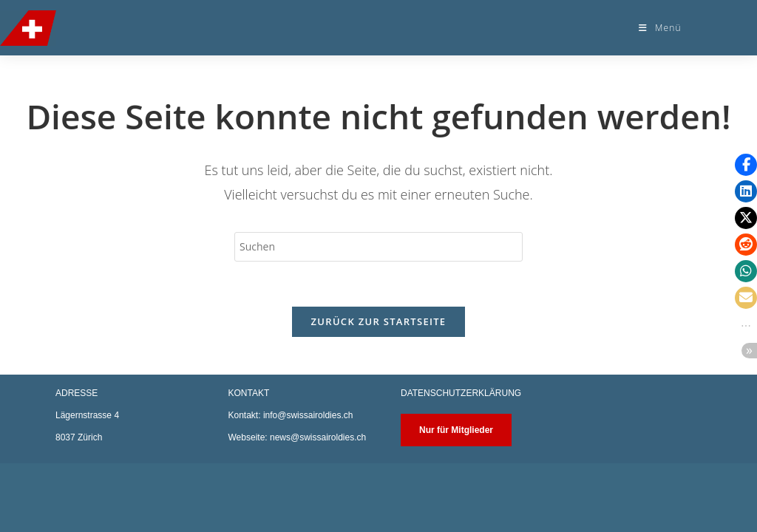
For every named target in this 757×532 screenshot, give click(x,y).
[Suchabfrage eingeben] (378, 247)
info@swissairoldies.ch (308, 484)
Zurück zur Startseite (379, 321)
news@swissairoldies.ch (318, 506)
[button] (746, 165)
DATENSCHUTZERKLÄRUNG (461, 462)
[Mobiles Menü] (660, 28)
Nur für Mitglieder (456, 499)
